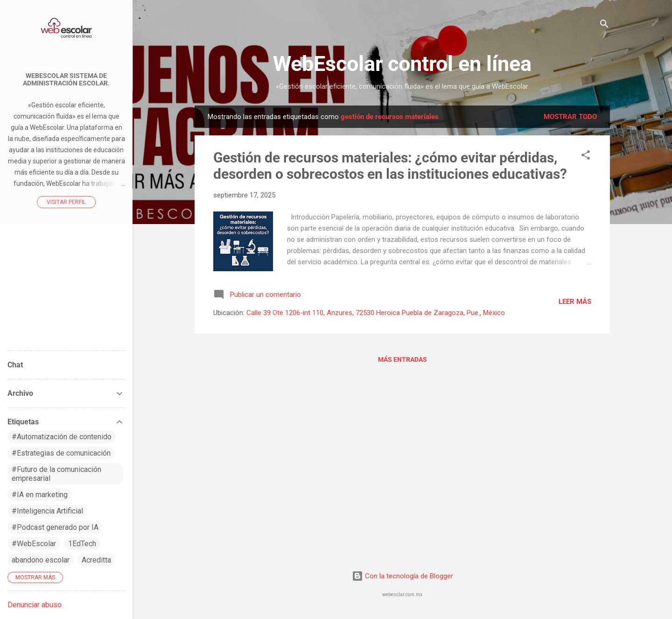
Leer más (575, 302)
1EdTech (82, 544)
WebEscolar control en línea (402, 64)
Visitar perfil (66, 202)
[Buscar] (604, 25)
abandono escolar (41, 560)
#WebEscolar (34, 544)
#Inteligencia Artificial (47, 511)
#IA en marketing (40, 495)
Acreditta (96, 560)
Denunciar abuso (35, 605)
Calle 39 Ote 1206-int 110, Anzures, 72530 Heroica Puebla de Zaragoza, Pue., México (376, 313)
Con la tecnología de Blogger (402, 576)
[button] (586, 157)
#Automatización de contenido (62, 437)
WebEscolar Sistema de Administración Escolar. (66, 79)
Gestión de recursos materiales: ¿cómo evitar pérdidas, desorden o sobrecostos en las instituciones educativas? (390, 166)
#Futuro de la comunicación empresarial (56, 474)
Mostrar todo (570, 117)
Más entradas (402, 359)
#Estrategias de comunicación (61, 453)
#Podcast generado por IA (55, 527)
